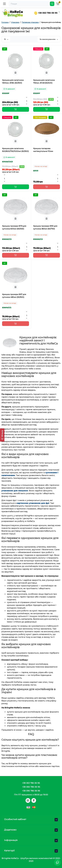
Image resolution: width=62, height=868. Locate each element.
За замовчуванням (49, 39)
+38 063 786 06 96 (46, 13)
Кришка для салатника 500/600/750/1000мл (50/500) (15, 150)
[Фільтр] (2, 435)
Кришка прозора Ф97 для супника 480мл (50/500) (14, 296)
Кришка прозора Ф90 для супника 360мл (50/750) (45, 227)
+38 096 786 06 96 (31, 791)
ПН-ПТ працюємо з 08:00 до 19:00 (31, 795)
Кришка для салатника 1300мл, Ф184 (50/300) (13, 81)
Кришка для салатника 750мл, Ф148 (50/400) (44, 81)
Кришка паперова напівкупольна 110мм (43, 150)
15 (6, 39)
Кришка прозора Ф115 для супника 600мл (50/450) (14, 227)
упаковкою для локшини (15, 491)
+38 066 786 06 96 (31, 787)
